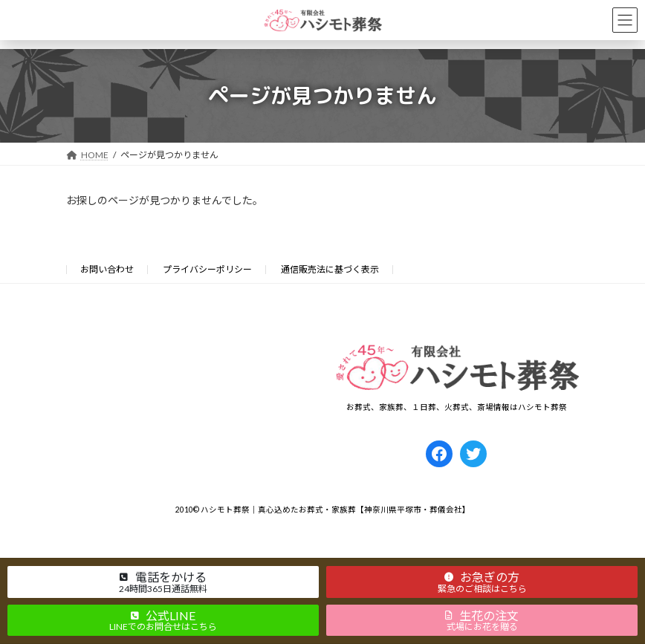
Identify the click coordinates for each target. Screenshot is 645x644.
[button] (163, 582)
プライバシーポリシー (207, 269)
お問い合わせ (107, 269)
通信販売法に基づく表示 (330, 269)
